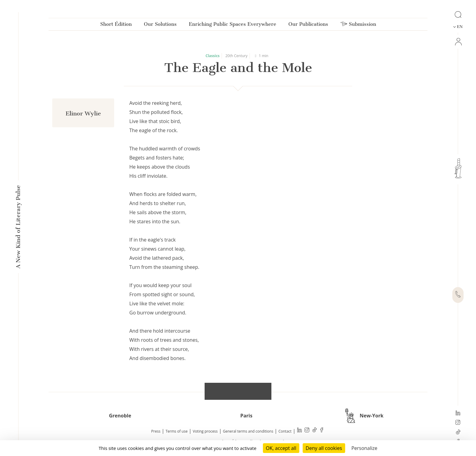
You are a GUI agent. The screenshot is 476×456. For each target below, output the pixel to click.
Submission (358, 25)
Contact (285, 431)
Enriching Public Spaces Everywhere (233, 25)
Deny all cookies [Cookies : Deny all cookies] (324, 448)
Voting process (205, 431)
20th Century (237, 56)
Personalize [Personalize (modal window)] (364, 448)
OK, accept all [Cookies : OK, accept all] (281, 448)
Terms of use (177, 431)
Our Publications (308, 25)
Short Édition (116, 25)
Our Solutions (160, 25)
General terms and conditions (248, 431)
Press (156, 431)
